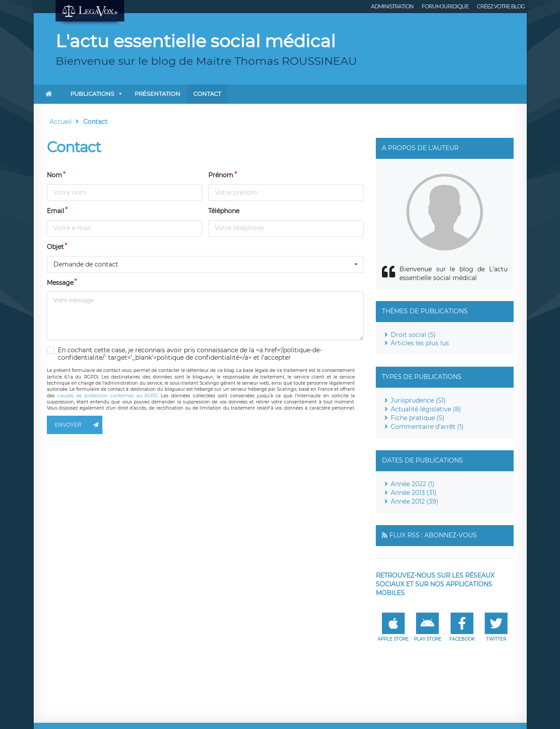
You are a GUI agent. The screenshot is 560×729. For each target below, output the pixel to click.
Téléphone (224, 211)
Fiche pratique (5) (418, 418)
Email (56, 211)
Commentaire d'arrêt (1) (427, 427)
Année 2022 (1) (413, 484)
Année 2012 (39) (415, 501)
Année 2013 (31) (414, 493)
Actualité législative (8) (426, 409)
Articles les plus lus (420, 343)
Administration (392, 6)
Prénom (221, 175)
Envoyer (79, 425)
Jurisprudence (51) (418, 400)
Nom (54, 175)
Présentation (157, 94)
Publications (92, 94)
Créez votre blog (501, 6)
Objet (55, 247)
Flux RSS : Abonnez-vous (433, 535)
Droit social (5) (413, 335)
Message (60, 283)
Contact (207, 94)
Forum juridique (445, 6)
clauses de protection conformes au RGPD (107, 396)
